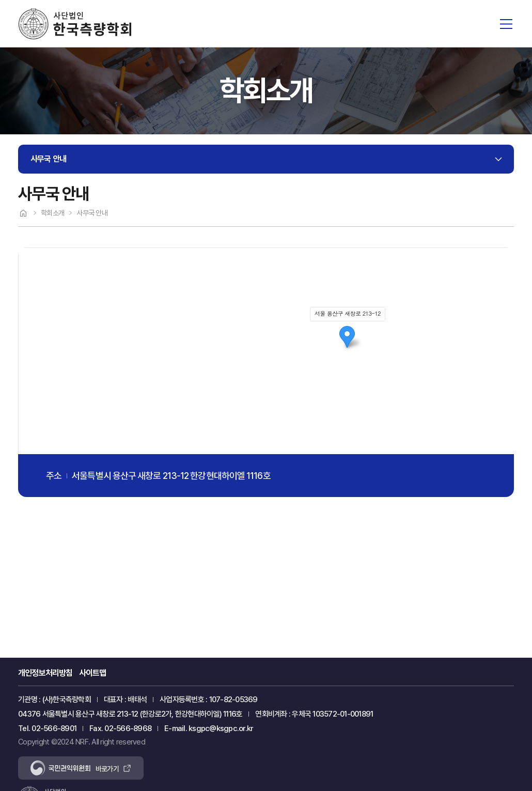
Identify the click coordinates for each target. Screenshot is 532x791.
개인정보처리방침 (45, 673)
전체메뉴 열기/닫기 (506, 24)
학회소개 (52, 213)
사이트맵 (93, 673)
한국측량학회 (75, 24)
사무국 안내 (48, 159)
